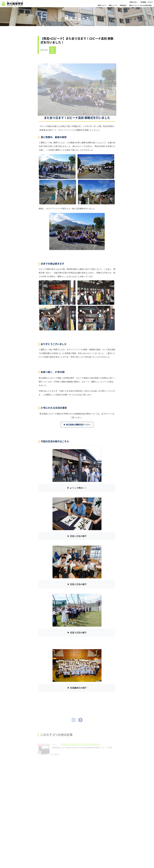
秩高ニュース (113, 5)
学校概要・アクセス (147, 2)
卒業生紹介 (123, 5)
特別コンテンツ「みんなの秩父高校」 (141, 5)
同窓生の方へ (134, 2)
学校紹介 (53, 52)
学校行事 (53, 54)
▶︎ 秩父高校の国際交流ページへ (77, 425)
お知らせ (53, 48)
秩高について (102, 5)
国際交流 (53, 50)
